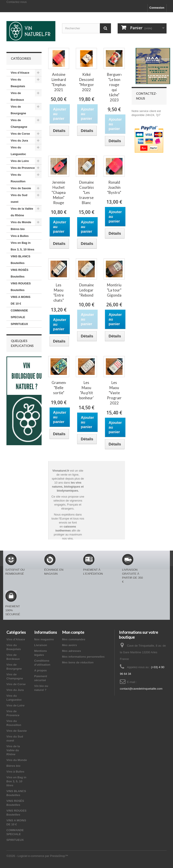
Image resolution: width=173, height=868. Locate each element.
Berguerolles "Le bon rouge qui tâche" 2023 (114, 87)
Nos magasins (44, 639)
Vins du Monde (21, 222)
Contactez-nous (17, 2)
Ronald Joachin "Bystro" (114, 187)
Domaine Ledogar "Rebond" (86, 290)
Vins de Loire (20, 161)
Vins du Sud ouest (19, 198)
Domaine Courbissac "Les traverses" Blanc (86, 192)
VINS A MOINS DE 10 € (21, 300)
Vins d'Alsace (20, 73)
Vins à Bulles (20, 236)
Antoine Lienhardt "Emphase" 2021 (59, 82)
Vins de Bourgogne (18, 110)
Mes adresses (71, 651)
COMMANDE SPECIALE (19, 314)
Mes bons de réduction (78, 662)
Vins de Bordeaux (17, 96)
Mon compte (73, 632)
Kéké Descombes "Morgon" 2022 (86, 82)
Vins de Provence (23, 168)
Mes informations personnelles (83, 657)
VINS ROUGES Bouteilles (21, 287)
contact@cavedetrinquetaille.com (141, 689)
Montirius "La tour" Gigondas (114, 290)
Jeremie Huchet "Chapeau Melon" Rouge (59, 192)
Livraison (41, 645)
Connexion (157, 8)
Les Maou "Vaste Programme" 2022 (114, 393)
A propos (41, 670)
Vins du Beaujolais (18, 83)
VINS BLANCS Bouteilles (20, 260)
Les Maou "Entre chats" (59, 293)
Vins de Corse (20, 134)
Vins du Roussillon (18, 178)
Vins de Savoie (21, 188)
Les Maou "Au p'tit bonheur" (86, 390)
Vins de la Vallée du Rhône (22, 212)
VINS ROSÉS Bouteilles (19, 273)
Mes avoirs (69, 645)
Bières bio (18, 229)
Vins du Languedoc (18, 151)
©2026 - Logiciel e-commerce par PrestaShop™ (37, 856)
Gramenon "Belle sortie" (59, 388)
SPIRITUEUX (19, 324)
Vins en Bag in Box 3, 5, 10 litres (22, 246)
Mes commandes (74, 639)
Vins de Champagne (19, 123)
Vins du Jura (19, 141)
